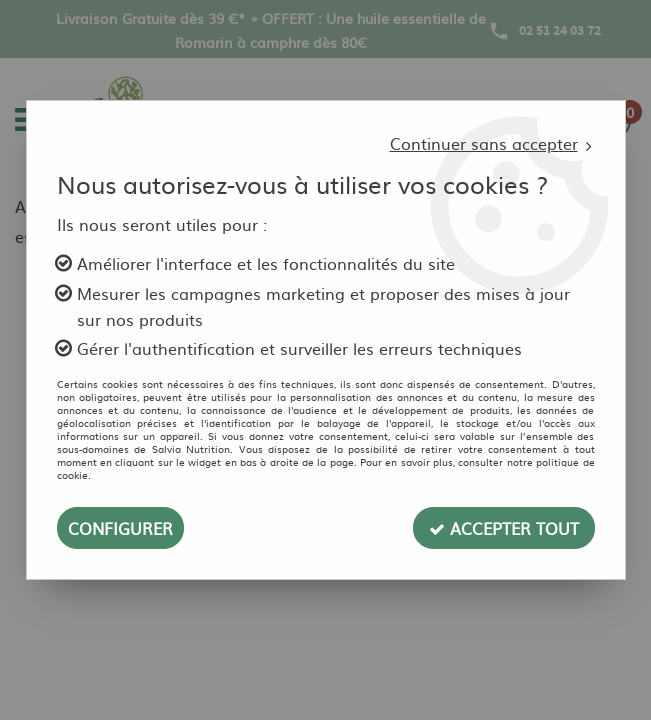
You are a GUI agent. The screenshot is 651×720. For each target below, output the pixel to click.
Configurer (120, 528)
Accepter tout (504, 528)
